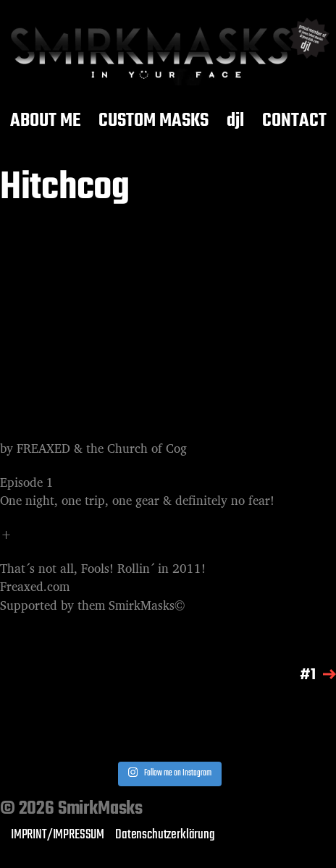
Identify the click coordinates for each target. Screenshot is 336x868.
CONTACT (294, 122)
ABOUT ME (45, 122)
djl (235, 122)
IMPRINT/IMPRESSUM (58, 835)
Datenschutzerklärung (165, 835)
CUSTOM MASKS (154, 122)
